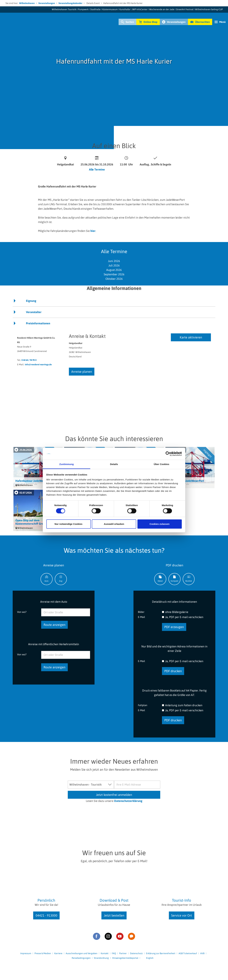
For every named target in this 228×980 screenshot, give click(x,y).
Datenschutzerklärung (128, 801)
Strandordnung (101, 958)
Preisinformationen (38, 323)
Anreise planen (82, 372)
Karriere (58, 953)
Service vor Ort (182, 915)
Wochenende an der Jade (162, 9)
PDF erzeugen (174, 627)
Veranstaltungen (47, 3)
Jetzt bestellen (114, 915)
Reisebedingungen (81, 958)
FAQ (114, 953)
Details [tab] (114, 464)
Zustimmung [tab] (67, 464)
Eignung (31, 301)
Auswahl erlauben (114, 524)
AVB (202, 953)
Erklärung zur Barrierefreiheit (161, 953)
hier (93, 231)
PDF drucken (173, 671)
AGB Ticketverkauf (188, 953)
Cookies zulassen (160, 524)
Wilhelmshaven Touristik (64, 9)
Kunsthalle (125, 9)
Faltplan (143, 705)
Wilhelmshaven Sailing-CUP (209, 9)
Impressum (26, 953)
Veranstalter (34, 312)
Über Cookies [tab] (161, 464)
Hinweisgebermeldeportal (125, 958)
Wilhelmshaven (27, 3)
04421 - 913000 (46, 915)
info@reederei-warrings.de (38, 364)
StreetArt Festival (185, 9)
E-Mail (141, 617)
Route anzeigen (54, 625)
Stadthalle (95, 9)
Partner (123, 953)
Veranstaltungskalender (70, 3)
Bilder (141, 612)
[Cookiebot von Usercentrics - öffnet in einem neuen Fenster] (168, 454)
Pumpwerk (83, 9)
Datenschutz (136, 953)
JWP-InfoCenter (140, 9)
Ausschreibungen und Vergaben (82, 953)
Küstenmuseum (110, 9)
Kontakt (105, 953)
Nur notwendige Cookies (69, 524)
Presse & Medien (43, 953)
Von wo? (22, 612)
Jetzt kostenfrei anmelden (114, 795)
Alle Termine (97, 169)
